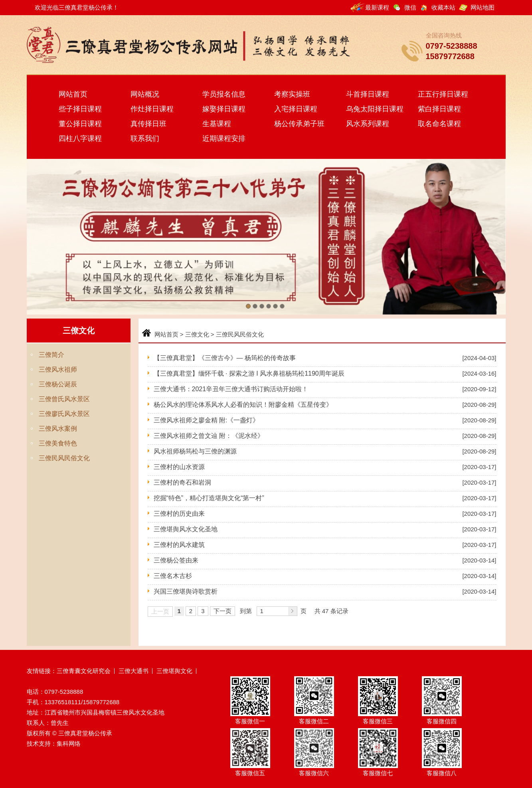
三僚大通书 (133, 671)
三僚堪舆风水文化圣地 (186, 529)
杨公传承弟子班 (299, 124)
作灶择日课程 (152, 109)
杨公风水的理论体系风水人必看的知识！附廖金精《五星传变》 (243, 405)
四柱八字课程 (80, 139)
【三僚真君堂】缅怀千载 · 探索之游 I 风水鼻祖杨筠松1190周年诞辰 (249, 373)
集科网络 (69, 743)
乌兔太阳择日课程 (375, 109)
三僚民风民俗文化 (64, 458)
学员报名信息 (224, 94)
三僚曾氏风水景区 (64, 399)
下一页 (222, 611)
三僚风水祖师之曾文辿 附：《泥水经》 (209, 436)
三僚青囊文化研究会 (84, 671)
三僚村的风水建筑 (179, 545)
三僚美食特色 (58, 443)
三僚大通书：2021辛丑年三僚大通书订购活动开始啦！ (231, 389)
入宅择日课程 (296, 109)
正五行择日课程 (443, 94)
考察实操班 (292, 94)
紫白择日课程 (439, 109)
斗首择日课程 (368, 94)
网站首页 (73, 94)
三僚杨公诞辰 (58, 384)
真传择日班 (148, 124)
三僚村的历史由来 (179, 514)
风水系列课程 (368, 124)
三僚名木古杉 (174, 576)
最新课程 (377, 7)
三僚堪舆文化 (174, 671)
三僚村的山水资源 (179, 467)
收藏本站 (443, 7)
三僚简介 (51, 355)
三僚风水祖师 (58, 369)
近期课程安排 (224, 139)
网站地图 (483, 7)
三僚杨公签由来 (176, 560)
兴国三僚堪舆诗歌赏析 (186, 591)
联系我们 (145, 139)
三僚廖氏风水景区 (64, 414)
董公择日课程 (80, 124)
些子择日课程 (80, 109)
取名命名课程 (439, 124)
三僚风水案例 (58, 429)
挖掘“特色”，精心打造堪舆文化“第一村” (209, 498)
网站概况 (145, 94)
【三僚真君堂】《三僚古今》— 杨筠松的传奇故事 (225, 358)
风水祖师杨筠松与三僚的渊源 (195, 451)
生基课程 (217, 124)
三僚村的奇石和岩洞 (182, 482)
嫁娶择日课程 (224, 109)
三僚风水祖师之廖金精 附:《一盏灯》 (207, 420)
